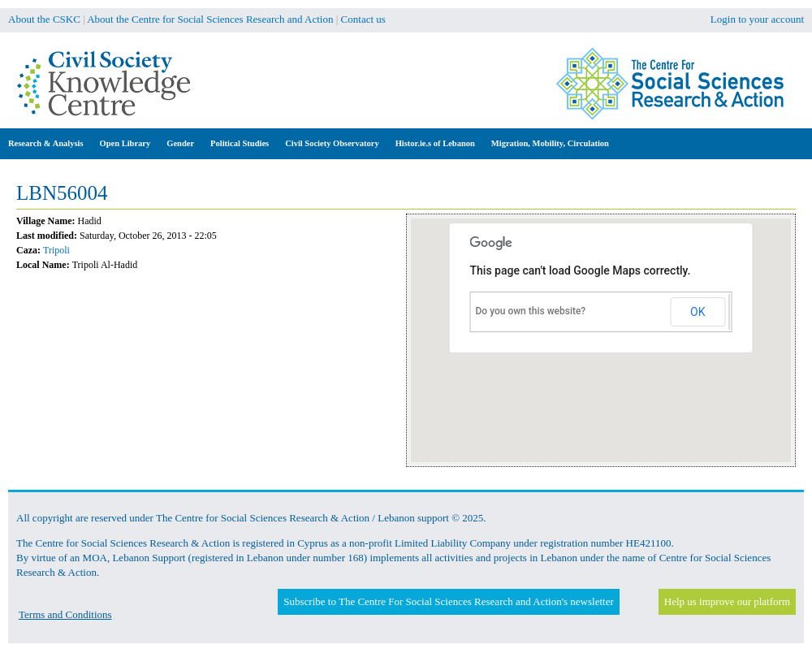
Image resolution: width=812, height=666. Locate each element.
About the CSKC (44, 19)
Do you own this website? (531, 311)
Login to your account (757, 19)
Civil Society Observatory (332, 143)
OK (698, 312)
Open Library (125, 143)
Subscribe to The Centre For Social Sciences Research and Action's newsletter (448, 601)
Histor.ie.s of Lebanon (435, 143)
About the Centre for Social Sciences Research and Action (210, 19)
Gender (180, 143)
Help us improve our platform (727, 601)
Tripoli (56, 250)
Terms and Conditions (65, 614)
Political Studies (240, 143)
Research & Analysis (46, 143)
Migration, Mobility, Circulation (550, 143)
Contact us (363, 19)
